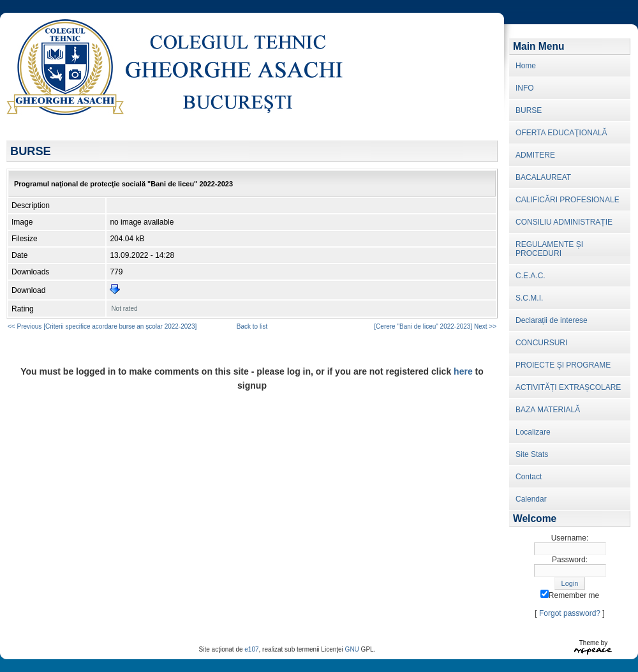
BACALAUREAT (543, 177)
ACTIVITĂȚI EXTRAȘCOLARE (568, 387)
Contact (529, 477)
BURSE (529, 110)
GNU (352, 649)
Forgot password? (570, 613)
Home (526, 66)
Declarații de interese (552, 320)
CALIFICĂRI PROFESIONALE (568, 200)
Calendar (531, 499)
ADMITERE (535, 155)
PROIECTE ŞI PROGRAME (563, 365)
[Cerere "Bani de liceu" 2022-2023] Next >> (435, 326)
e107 (251, 649)
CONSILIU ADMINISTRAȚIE (564, 222)
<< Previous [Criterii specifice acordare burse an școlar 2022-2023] (102, 326)
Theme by (593, 643)
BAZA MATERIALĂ (548, 410)
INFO (525, 88)
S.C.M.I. (529, 298)
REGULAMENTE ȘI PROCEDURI (549, 249)
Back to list (252, 326)
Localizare (533, 432)
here (463, 371)
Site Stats (532, 454)
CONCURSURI (541, 343)
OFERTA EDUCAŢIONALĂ (561, 133)
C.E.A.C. (530, 276)
